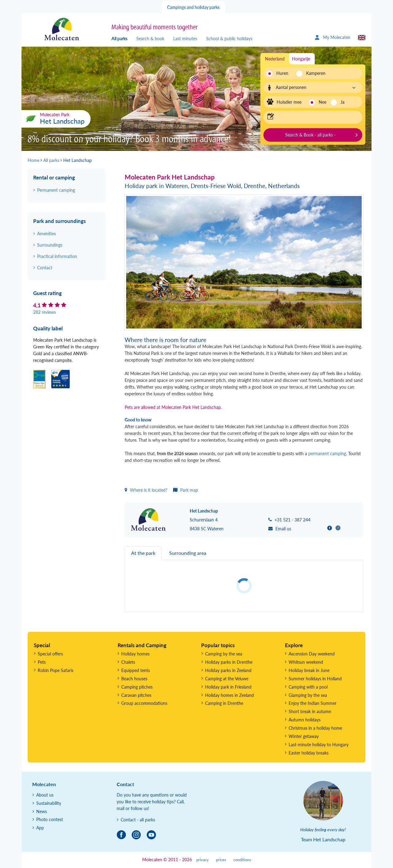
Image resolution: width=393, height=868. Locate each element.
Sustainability (49, 803)
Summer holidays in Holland (315, 679)
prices (221, 860)
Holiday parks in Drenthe (229, 662)
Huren (282, 73)
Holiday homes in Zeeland (230, 695)
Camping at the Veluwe (227, 679)
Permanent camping (56, 190)
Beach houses (134, 679)
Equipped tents (136, 670)
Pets (42, 662)
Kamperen (314, 73)
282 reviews (45, 312)
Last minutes (185, 38)
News (42, 811)
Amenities (47, 234)
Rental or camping (54, 177)
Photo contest (50, 819)
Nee (323, 102)
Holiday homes (135, 654)
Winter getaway (304, 736)
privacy (202, 860)
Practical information (57, 256)
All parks (119, 38)
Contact (45, 268)
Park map (186, 490)
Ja (342, 102)
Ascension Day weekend (312, 654)
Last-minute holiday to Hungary (319, 745)
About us (45, 795)
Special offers (50, 654)
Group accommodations (144, 703)
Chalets (128, 662)
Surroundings (50, 245)
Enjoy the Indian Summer (313, 703)
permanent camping (327, 453)
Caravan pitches (136, 695)
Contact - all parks (138, 820)
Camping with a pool (308, 687)
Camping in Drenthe (224, 703)
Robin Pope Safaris (56, 670)
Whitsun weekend (306, 662)
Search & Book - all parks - (310, 135)
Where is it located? (146, 490)
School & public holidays (229, 38)
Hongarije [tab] (301, 59)
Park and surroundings (59, 221)
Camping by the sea (224, 654)
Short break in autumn (310, 711)
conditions (242, 860)
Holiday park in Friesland (228, 687)
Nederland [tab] (275, 59)
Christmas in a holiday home (315, 728)
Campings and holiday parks (193, 7)
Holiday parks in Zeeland (228, 670)
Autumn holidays (305, 720)
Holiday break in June (309, 670)
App (40, 828)
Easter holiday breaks (309, 753)
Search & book (150, 38)
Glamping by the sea (308, 695)
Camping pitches (137, 687)
